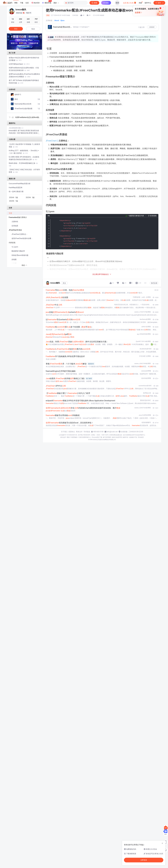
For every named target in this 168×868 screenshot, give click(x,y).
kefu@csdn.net (112, 432)
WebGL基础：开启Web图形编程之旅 (23, 164)
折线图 (14, 259)
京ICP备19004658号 (84, 435)
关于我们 (64, 432)
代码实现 (12, 243)
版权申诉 (125, 437)
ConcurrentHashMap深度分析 (20, 184)
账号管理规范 (107, 437)
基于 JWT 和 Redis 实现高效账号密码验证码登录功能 (24, 82)
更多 (56, 3)
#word (57, 20)
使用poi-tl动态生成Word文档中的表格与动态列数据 (24, 59)
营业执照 (141, 437)
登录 (117, 3)
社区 (27, 3)
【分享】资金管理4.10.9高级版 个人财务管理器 (24, 146)
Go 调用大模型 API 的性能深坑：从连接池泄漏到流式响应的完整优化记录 (24, 158)
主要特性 (15, 222)
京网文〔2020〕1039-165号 (100, 435)
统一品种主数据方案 (16, 191)
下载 (22, 3)
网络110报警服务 (72, 437)
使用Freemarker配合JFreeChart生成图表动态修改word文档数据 (24, 75)
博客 (16, 3)
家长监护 (63, 437)
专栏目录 (154, 283)
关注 (64, 283)
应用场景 (15, 226)
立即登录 (100, 22)
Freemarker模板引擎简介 (18, 217)
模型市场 (47, 2)
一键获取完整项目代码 (136, 215)
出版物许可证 (133, 437)
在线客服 (124, 432)
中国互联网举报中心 (85, 437)
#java (62, 20)
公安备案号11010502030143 (68, 435)
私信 (33, 29)
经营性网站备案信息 (116, 435)
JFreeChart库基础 (16, 230)
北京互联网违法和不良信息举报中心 (134, 435)
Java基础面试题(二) (16, 128)
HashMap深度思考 (16, 188)
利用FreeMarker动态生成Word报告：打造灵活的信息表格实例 (24, 69)
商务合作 (79, 432)
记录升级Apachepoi (19, 64)
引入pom (15, 247)
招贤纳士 (72, 432)
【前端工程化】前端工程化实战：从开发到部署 (24, 171)
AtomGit (35, 3)
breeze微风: (13, 131)
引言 (10, 213)
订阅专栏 (152, 27)
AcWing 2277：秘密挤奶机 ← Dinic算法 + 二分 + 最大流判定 (24, 152)
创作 (159, 3)
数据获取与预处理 (18, 251)
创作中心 (148, 3)
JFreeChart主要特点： (20, 234)
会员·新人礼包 (130, 3)
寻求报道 (87, 432)
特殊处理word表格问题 (20, 255)
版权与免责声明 (117, 437)
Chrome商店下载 (97, 437)
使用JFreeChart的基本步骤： (22, 238)
